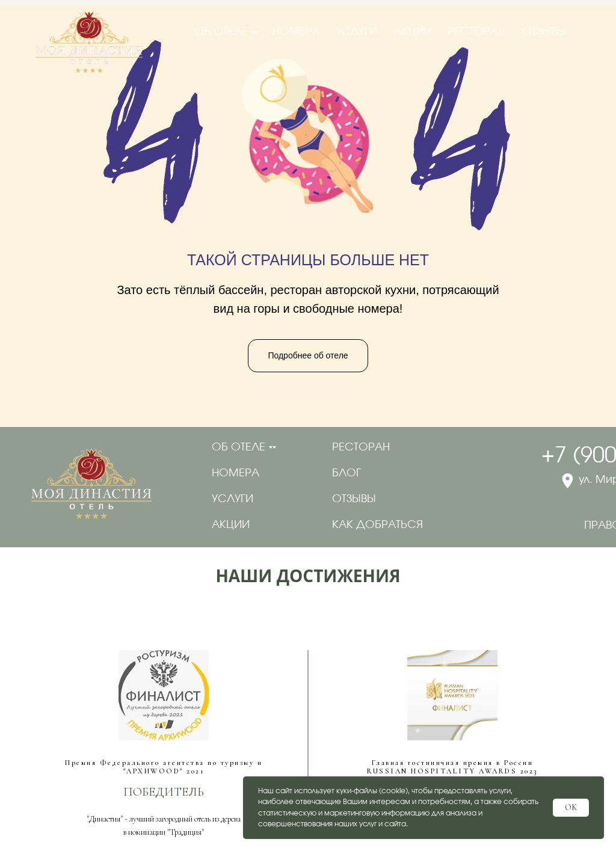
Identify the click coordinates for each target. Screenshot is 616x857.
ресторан (361, 447)
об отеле (239, 447)
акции (231, 525)
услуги (233, 499)
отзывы (354, 499)
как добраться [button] (377, 525)
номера (236, 473)
